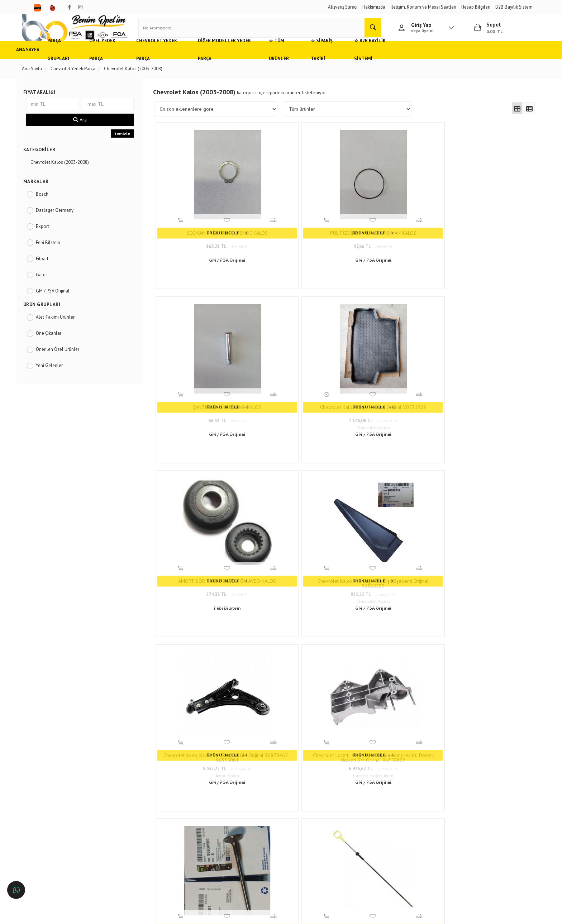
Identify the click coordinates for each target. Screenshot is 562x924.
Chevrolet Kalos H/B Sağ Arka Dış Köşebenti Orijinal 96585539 (298, 373)
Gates (53, 284)
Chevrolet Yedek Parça (194, 59)
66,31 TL (390, 240)
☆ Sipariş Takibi (377, 59)
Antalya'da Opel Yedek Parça (62, 837)
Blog (131, 837)
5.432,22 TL (390, 384)
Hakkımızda (374, 7)
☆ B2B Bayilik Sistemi (432, 59)
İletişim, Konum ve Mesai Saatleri (423, 7)
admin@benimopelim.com (255, 833)
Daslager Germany (66, 219)
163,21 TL (206, 240)
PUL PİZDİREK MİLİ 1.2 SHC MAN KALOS (298, 229)
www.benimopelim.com (308, 647)
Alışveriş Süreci (343, 7)
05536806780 (254, 822)
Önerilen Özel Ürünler (69, 359)
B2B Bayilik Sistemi (515, 7)
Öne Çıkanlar (60, 342)
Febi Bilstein (59, 251)
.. (394, 575)
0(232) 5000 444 (244, 812)
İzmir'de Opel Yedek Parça (59, 847)
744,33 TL (390, 528)
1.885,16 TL (483, 528)
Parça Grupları (85, 59)
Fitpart (53, 268)
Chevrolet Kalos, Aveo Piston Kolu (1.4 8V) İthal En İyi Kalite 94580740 (483, 517)
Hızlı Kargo (137, 794)
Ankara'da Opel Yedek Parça (61, 816)
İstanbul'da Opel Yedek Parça (63, 858)
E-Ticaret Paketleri (278, 915)
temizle (129, 143)
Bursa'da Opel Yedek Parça (60, 826)
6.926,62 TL (483, 384)
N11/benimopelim (243, 856)
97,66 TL (298, 240)
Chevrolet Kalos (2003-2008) (71, 172)
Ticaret (245, 915)
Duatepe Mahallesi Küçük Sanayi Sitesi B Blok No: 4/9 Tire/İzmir (264, 797)
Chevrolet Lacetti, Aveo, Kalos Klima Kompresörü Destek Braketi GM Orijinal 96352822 (483, 373)
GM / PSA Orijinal (64, 300)
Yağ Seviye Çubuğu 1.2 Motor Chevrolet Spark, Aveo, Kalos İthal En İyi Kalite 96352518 (298, 517)
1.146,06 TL (483, 240)
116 (408, 575)
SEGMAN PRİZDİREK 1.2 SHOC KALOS (206, 229)
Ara (89, 129)
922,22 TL (298, 384)
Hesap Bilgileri (476, 7)
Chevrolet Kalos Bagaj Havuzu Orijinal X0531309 (483, 229)
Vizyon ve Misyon (143, 826)
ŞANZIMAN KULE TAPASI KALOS (390, 226)
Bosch (53, 203)
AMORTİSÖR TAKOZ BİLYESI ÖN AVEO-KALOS (206, 373)
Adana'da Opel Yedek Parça (61, 805)
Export (54, 235)
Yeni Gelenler (60, 375)
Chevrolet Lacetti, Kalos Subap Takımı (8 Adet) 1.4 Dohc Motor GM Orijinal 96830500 (206, 517)
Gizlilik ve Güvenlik (145, 816)
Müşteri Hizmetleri (144, 805)
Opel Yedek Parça (135, 59)
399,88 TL (298, 528)
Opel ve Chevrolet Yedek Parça (64, 794)
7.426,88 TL (206, 528)
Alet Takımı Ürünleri (67, 326)
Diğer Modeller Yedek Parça (266, 59)
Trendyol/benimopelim (247, 844)
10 (382, 575)
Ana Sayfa (45, 59)
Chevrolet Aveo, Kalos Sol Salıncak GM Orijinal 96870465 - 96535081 (390, 373)
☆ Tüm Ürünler (329, 59)
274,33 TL (206, 384)
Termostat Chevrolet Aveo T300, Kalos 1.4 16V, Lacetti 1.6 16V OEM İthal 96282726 (390, 517)
